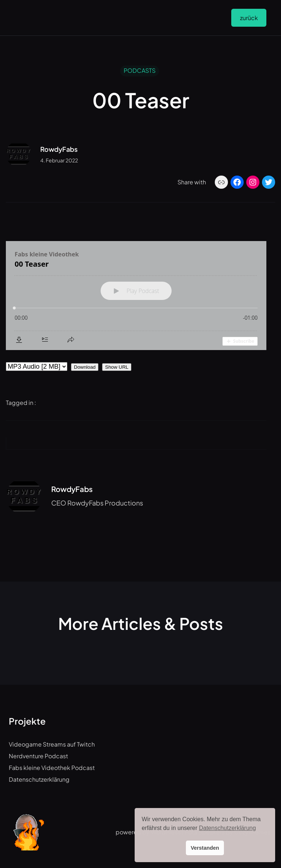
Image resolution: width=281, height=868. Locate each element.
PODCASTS (140, 70)
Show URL (117, 367)
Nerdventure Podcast (38, 756)
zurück (249, 18)
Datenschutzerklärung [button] (228, 828)
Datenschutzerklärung (39, 779)
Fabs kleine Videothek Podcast (52, 768)
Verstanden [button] (205, 848)
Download (85, 367)
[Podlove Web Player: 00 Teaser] (136, 296)
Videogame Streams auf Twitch (52, 744)
